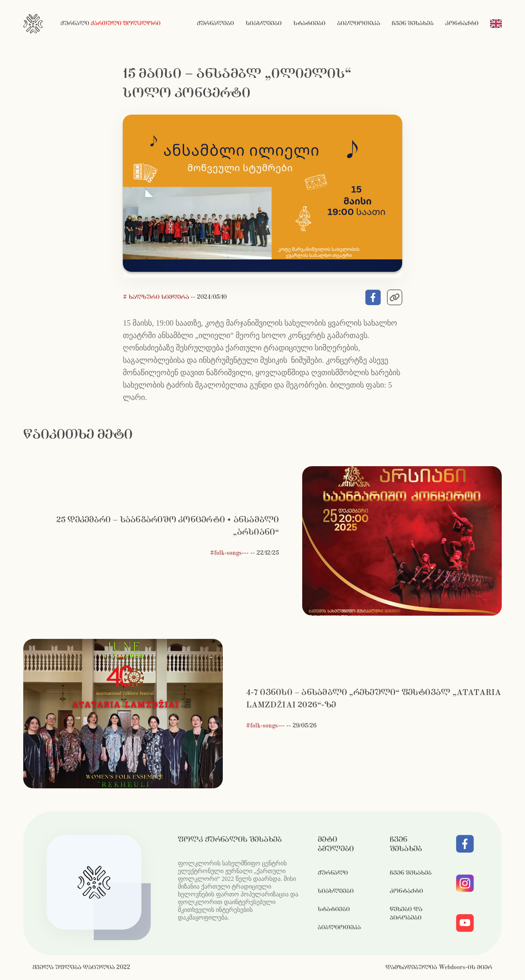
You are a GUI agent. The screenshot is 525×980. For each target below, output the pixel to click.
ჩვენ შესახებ (413, 23)
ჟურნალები (215, 23)
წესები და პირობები (406, 914)
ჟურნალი (333, 873)
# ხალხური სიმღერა (157, 297)
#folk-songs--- (229, 553)
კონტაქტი (462, 23)
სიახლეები (264, 23)
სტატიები (309, 23)
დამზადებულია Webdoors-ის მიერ (439, 967)
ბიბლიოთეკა (359, 23)
